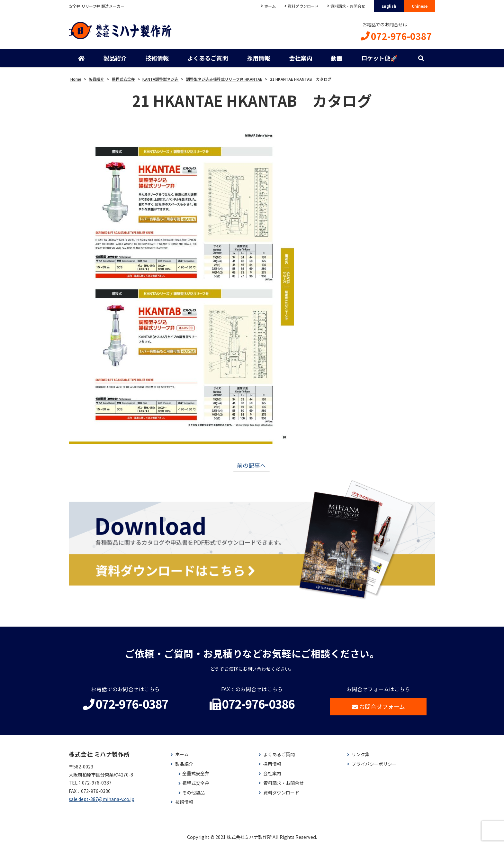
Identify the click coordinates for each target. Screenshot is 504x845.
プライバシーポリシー (374, 764)
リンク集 (361, 754)
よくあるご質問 (208, 58)
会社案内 (301, 58)
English (389, 6)
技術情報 (157, 58)
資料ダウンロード (303, 6)
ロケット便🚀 (379, 58)
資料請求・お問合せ (348, 6)
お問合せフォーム (378, 706)
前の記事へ (251, 465)
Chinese (420, 6)
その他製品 (194, 793)
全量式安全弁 (196, 773)
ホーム (270, 6)
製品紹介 (115, 58)
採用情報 (258, 58)
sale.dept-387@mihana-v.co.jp (102, 799)
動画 (337, 58)
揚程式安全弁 (196, 783)
